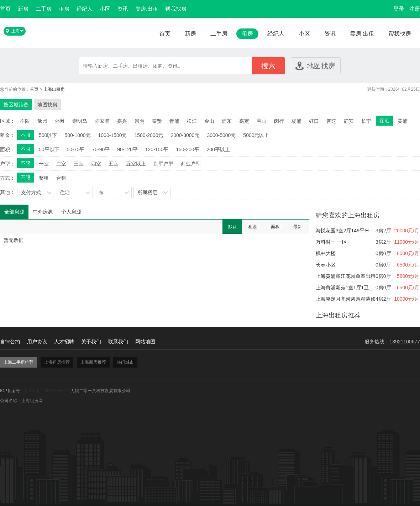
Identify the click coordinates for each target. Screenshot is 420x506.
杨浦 (296, 121)
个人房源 (71, 212)
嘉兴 (122, 121)
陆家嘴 (102, 121)
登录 (399, 9)
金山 (209, 121)
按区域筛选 (16, 105)
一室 (44, 164)
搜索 (268, 66)
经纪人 (85, 9)
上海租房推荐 (57, 362)
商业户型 (191, 164)
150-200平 (187, 149)
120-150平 (157, 149)
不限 (25, 121)
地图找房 (321, 66)
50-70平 (76, 149)
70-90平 (101, 149)
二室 (61, 164)
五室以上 (136, 164)
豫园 (42, 121)
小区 (105, 9)
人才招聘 (64, 342)
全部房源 (14, 212)
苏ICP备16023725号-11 (47, 391)
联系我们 (118, 342)
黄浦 (403, 121)
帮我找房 (176, 9)
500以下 (48, 135)
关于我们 (91, 342)
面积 (275, 227)
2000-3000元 (185, 135)
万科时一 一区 (331, 242)
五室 (114, 164)
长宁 (366, 121)
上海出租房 (54, 89)
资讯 (123, 9)
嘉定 (244, 121)
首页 (5, 9)
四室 (96, 164)
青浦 (174, 121)
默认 (232, 227)
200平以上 (218, 149)
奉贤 (157, 121)
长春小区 (326, 265)
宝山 (262, 121)
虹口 (314, 121)
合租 (61, 178)
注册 (415, 9)
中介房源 (43, 212)
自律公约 (10, 342)
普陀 (331, 121)
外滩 (60, 121)
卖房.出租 (147, 9)
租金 (253, 227)
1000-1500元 (113, 135)
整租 (44, 178)
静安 (349, 121)
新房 (23, 9)
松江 (192, 121)
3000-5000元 (221, 135)
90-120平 (127, 149)
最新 (298, 227)
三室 (79, 164)
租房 (64, 9)
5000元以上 (256, 135)
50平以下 (49, 149)
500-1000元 (77, 135)
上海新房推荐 (93, 362)
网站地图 (145, 342)
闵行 (279, 121)
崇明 (140, 121)
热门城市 (125, 362)
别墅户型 (163, 164)
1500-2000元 (149, 135)
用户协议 (37, 342)
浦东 (227, 121)
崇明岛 (80, 121)
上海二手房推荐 (19, 362)
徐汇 (384, 121)
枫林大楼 (326, 253)
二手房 (44, 9)
